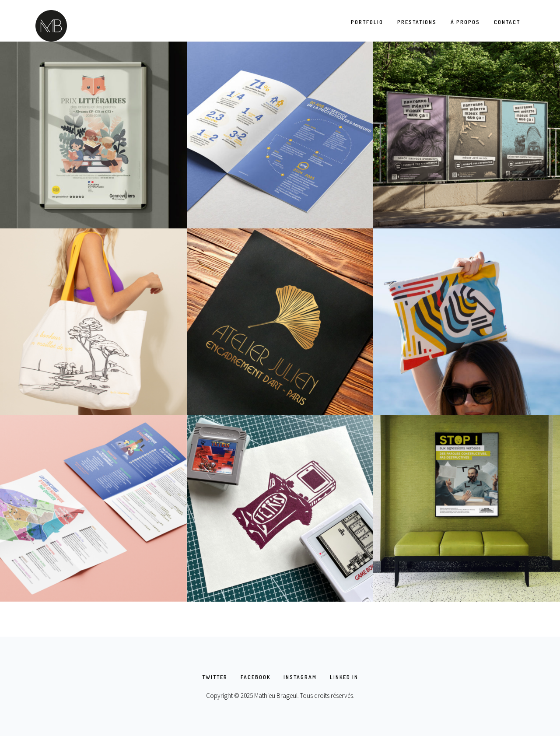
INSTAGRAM (300, 677)
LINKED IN (344, 677)
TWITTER (215, 677)
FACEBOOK (255, 677)
